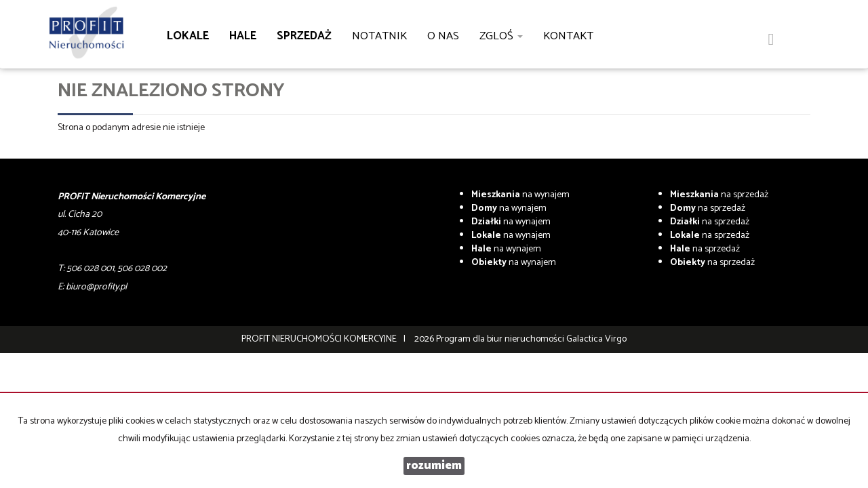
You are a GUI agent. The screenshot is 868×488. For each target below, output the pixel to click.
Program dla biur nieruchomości (501, 339)
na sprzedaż (719, 195)
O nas (443, 36)
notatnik (379, 36)
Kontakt (568, 36)
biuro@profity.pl (96, 287)
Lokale (188, 36)
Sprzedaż (304, 36)
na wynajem (520, 195)
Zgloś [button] (501, 36)
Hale (243, 36)
